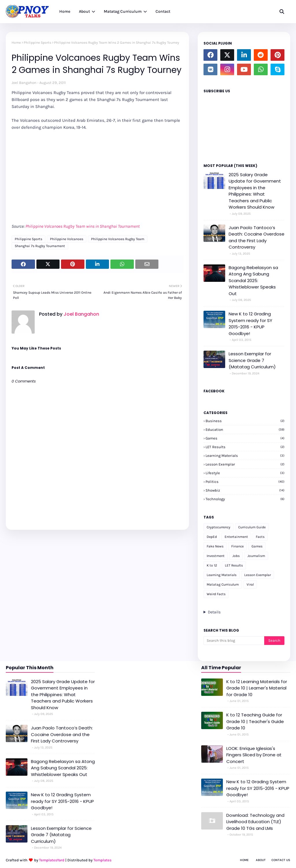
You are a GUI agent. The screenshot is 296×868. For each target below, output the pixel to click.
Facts (260, 537)
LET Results (245, 447)
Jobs (236, 556)
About (261, 860)
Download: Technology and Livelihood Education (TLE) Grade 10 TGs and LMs (255, 822)
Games (245, 438)
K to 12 (212, 565)
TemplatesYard (52, 860)
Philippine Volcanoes (67, 239)
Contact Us (281, 860)
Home (16, 43)
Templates (102, 860)
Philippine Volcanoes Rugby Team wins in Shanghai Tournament (83, 226)
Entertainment (236, 537)
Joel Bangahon (24, 83)
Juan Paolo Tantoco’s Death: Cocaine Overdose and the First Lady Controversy (257, 237)
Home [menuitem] (65, 11)
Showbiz (245, 490)
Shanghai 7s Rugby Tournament (40, 246)
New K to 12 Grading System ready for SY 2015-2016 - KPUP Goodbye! (250, 324)
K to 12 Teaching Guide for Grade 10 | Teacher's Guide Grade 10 (255, 721)
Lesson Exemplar (245, 464)
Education (245, 430)
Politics (245, 482)
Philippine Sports (37, 43)
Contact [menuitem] (163, 11)
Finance (237, 546)
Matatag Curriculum (223, 584)
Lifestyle (245, 473)
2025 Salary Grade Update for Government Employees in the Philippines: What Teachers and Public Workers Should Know (255, 191)
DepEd (212, 537)
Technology (245, 499)
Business (245, 421)
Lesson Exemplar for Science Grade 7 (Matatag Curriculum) (252, 360)
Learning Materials (245, 456)
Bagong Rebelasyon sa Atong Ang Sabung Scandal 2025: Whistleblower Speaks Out (253, 281)
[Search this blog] (234, 641)
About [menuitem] (84, 11)
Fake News (215, 546)
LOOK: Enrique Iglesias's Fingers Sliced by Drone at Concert (254, 755)
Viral (250, 584)
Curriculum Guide (252, 527)
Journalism (256, 556)
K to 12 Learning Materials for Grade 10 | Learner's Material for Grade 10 (257, 688)
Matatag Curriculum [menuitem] (123, 11)
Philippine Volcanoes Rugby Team (118, 239)
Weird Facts (216, 594)
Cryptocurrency (219, 527)
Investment (216, 556)
